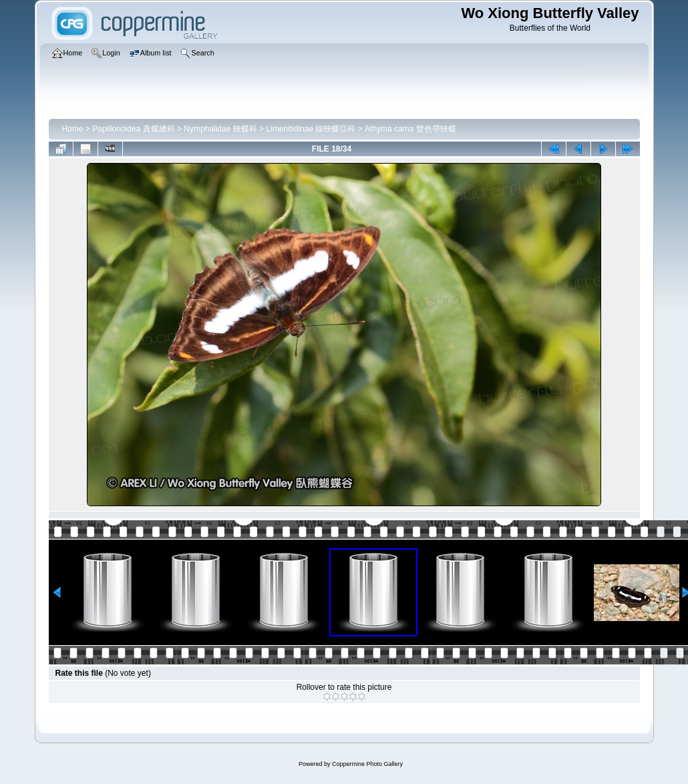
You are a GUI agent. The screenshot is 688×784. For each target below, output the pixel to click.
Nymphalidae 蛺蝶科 (220, 129)
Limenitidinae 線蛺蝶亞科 (311, 129)
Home (73, 129)
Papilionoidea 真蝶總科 (133, 129)
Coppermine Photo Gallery (367, 764)
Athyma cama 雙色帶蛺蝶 (410, 129)
